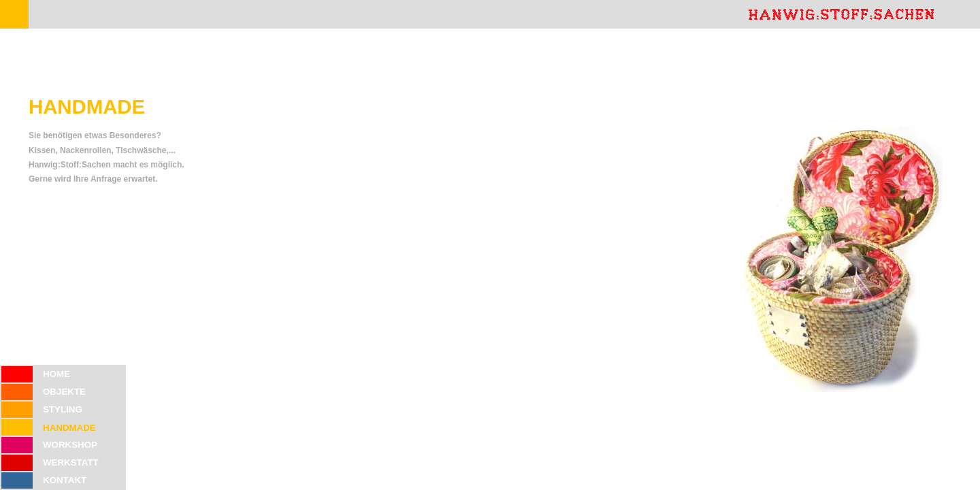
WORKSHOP (70, 445)
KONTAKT (65, 480)
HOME (56, 374)
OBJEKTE (64, 392)
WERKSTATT (71, 462)
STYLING (63, 409)
